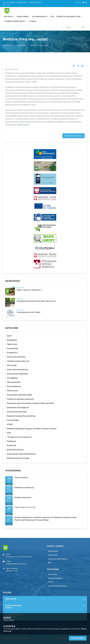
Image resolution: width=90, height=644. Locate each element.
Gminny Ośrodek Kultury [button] (13, 607)
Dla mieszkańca (14, 382)
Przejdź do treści (35, 2)
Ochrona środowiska (16, 357)
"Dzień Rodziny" (21, 478)
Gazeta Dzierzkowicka (17, 412)
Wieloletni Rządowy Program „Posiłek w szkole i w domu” (32, 428)
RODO (51, 582)
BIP (4, 5)
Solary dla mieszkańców (17, 369)
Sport (10, 336)
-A (75, 2)
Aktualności (22, 45)
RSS (8, 5)
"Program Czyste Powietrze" (20, 437)
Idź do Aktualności (74, 136)
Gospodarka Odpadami (17, 374)
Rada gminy (12, 340)
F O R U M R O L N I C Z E (25, 507)
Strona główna (9, 2)
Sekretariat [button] (11, 599)
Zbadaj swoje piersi (23, 497)
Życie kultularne (14, 386)
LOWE (10, 424)
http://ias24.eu (24, 125)
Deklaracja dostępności (57, 586)
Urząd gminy (12, 378)
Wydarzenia (12, 390)
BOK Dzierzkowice (15, 450)
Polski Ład (11, 445)
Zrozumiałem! (78, 638)
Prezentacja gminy (55, 578)
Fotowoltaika (13, 420)
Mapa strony (22, 2)
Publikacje (11, 441)
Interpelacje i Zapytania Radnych (21, 454)
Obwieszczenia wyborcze (18, 361)
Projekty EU (12, 352)
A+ (81, 2)
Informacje (12, 365)
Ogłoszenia (12, 344)
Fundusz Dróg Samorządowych (21, 399)
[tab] (45, 599)
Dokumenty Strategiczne (18, 407)
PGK (9, 433)
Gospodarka (13, 348)
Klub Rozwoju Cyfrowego (18, 458)
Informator (52, 574)
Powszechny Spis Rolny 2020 (19, 395)
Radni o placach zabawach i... (30, 290)
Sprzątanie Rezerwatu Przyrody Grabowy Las (36, 301)
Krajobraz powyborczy (24, 487)
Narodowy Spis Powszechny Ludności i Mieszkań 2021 (30, 403)
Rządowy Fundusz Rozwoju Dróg (21, 416)
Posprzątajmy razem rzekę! (28, 312)
